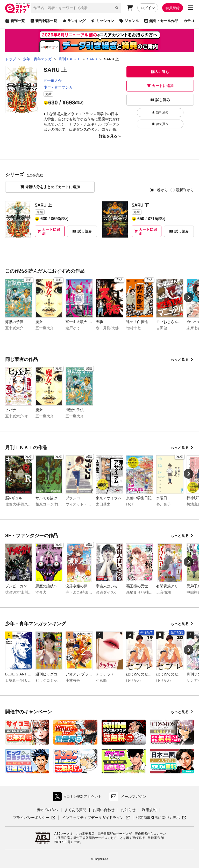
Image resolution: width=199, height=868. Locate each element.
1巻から (161, 190)
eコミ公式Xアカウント (78, 797)
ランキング (74, 21)
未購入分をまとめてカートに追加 (50, 187)
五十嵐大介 (53, 81)
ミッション (102, 21)
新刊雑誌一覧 (44, 21)
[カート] (130, 8)
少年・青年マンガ (58, 87)
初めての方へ (47, 810)
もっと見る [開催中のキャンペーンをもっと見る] (182, 712)
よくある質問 (75, 810)
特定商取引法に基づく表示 (161, 818)
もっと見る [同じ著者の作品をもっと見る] (182, 359)
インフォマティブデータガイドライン (96, 818)
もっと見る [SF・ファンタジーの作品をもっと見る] (182, 536)
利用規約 (149, 810)
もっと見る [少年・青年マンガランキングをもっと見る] (182, 624)
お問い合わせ (104, 810)
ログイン (148, 8)
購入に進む (160, 72)
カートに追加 (160, 86)
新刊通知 (160, 113)
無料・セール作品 (161, 21)
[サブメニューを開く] (190, 8)
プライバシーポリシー (34, 818)
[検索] (117, 8)
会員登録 (173, 8)
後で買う (160, 124)
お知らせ (128, 810)
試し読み (160, 100)
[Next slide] (189, 297)
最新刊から (185, 190)
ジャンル (129, 21)
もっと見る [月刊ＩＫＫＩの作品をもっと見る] (182, 448)
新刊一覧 (15, 21)
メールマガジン (128, 797)
